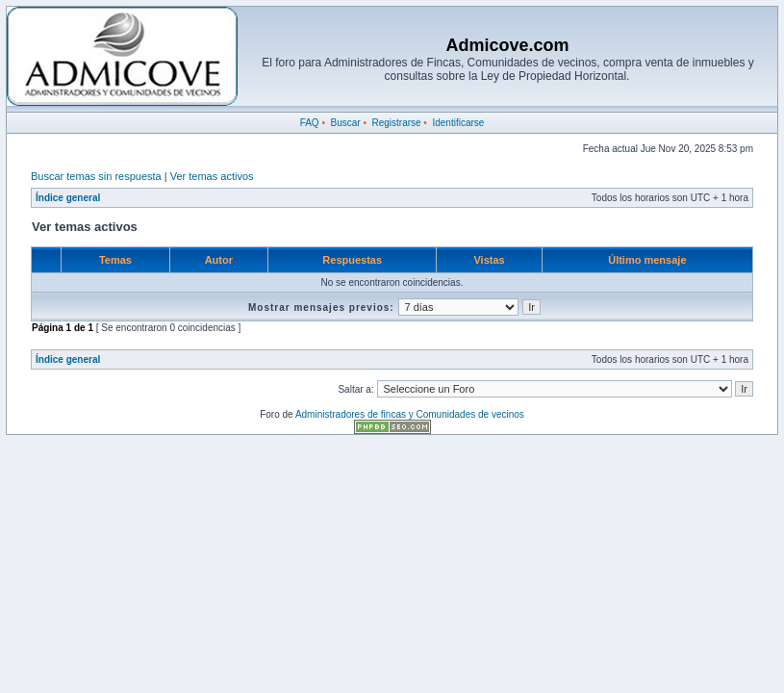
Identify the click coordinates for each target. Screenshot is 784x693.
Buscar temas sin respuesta (96, 176)
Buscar (345, 123)
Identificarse (458, 123)
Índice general (68, 198)
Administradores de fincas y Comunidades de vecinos (410, 414)
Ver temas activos (212, 176)
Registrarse (396, 123)
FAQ (310, 123)
